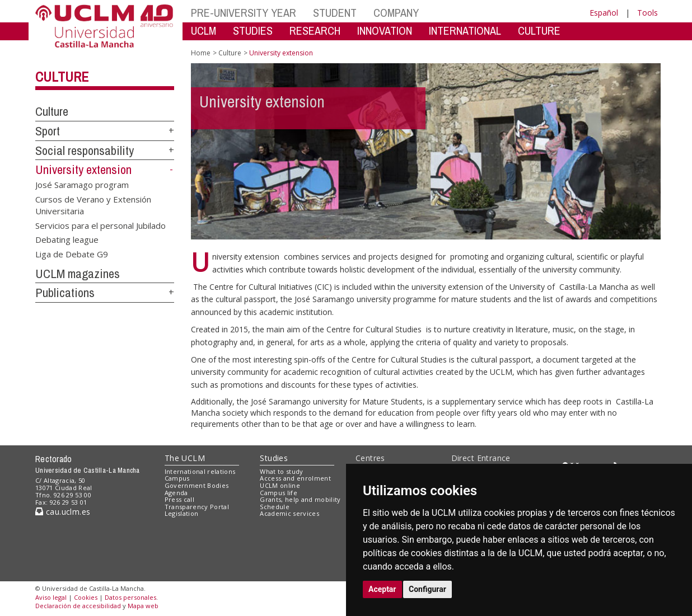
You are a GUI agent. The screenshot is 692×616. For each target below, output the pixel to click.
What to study (281, 471)
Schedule (275, 507)
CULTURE (539, 30)
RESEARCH (315, 30)
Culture (62, 77)
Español (604, 13)
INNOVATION (385, 30)
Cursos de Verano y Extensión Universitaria (93, 204)
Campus (177, 478)
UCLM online (280, 485)
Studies (274, 458)
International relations (200, 471)
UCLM (204, 30)
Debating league (67, 239)
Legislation (182, 513)
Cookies (86, 597)
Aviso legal (51, 597)
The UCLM (185, 458)
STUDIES (253, 30)
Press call (179, 499)
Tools (647, 13)
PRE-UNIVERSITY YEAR (244, 13)
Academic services (289, 513)
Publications (65, 293)
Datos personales (130, 597)
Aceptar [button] (382, 589)
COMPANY (396, 13)
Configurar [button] (427, 589)
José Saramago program (82, 185)
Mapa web (143, 606)
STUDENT (335, 13)
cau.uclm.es (63, 512)
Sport (48, 131)
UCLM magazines (78, 274)
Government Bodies (197, 485)
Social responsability (85, 151)
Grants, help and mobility (300, 499)
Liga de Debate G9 (72, 253)
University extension (83, 170)
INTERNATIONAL (465, 30)
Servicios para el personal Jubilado (100, 225)
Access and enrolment (295, 478)
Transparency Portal (197, 507)
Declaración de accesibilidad (78, 606)
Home (201, 53)
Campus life (279, 493)
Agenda (176, 493)
